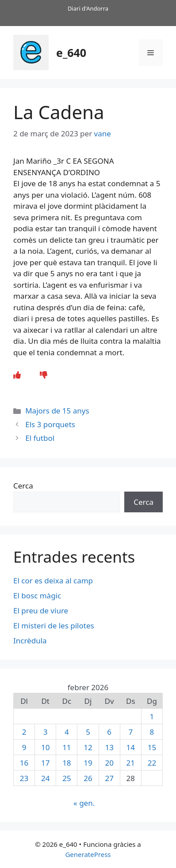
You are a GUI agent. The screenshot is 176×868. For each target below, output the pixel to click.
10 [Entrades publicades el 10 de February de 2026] (45, 747)
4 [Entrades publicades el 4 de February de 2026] (67, 732)
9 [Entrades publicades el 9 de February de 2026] (24, 747)
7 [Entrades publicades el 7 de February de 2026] (130, 732)
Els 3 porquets (50, 424)
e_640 (71, 53)
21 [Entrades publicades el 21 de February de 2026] (131, 763)
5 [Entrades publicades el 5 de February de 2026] (88, 732)
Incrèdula (31, 641)
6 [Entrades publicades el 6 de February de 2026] (109, 732)
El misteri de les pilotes (55, 626)
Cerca (23, 486)
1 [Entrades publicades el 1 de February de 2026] (152, 716)
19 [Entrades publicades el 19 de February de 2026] (88, 763)
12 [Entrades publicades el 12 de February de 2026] (88, 747)
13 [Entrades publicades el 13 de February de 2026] (109, 747)
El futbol (40, 438)
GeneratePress (88, 854)
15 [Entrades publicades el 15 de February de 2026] (152, 747)
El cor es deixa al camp (53, 581)
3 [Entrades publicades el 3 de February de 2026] (46, 732)
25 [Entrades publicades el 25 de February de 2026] (67, 778)
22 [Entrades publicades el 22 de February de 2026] (152, 763)
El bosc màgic (37, 596)
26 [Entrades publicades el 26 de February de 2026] (88, 778)
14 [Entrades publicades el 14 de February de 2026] (131, 747)
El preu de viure (41, 611)
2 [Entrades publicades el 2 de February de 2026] (24, 732)
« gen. (84, 803)
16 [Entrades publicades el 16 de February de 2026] (24, 763)
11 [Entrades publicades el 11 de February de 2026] (67, 747)
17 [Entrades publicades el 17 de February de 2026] (45, 763)
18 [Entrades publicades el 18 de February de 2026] (67, 763)
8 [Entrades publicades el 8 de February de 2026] (152, 732)
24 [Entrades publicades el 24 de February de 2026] (45, 778)
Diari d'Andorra (88, 8)
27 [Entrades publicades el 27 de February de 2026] (109, 778)
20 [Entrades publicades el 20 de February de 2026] (109, 763)
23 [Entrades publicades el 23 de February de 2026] (24, 778)
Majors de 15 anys (57, 411)
